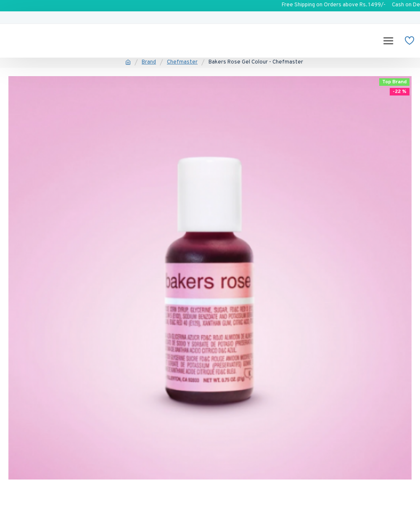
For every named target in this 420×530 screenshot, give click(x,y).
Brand (149, 62)
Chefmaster (182, 62)
